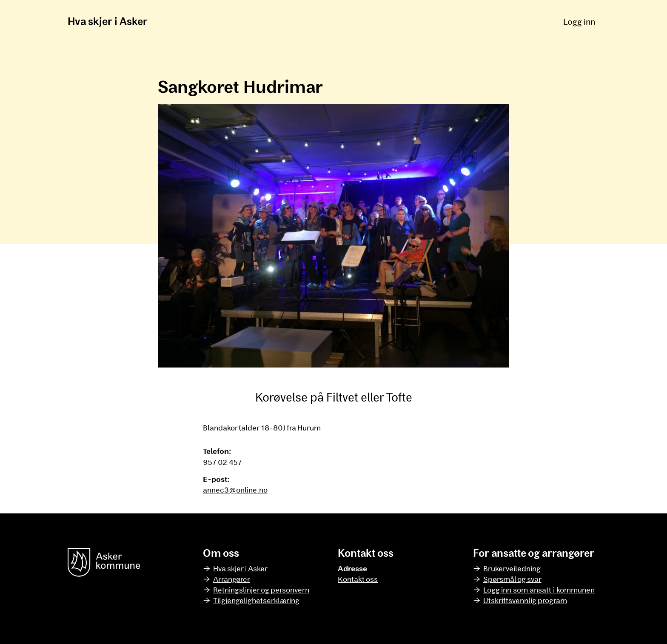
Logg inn (579, 21)
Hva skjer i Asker (108, 21)
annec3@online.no (235, 490)
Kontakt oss (358, 579)
